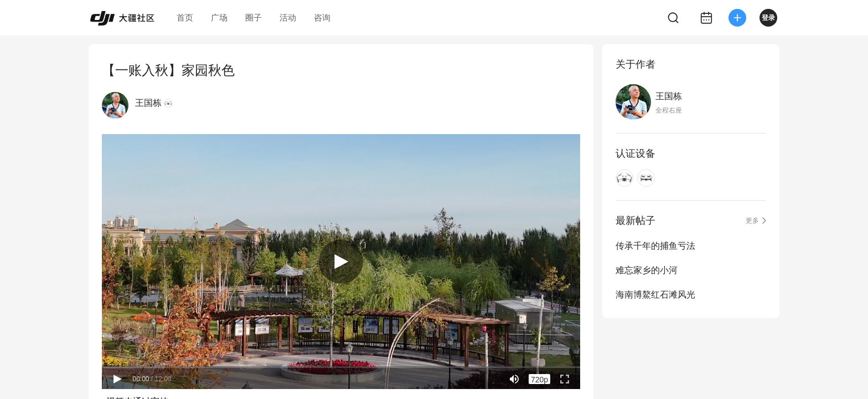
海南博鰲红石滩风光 (655, 295)
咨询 (322, 17)
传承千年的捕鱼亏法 (655, 246)
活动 (288, 17)
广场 (219, 17)
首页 (185, 17)
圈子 (254, 17)
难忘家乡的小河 (647, 270)
